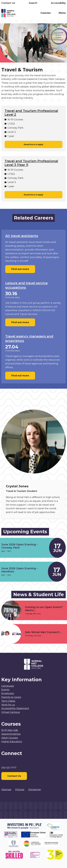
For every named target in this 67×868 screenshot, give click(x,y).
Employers (8, 693)
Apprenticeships (11, 734)
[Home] (17, 14)
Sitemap (6, 790)
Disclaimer (35, 790)
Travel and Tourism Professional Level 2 (31, 113)
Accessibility (58, 3)
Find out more (20, 269)
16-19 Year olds (10, 730)
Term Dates (8, 701)
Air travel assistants (22, 236)
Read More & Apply (33, 144)
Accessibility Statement (15, 708)
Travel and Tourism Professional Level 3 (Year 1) (31, 163)
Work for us (8, 705)
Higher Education (12, 742)
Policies (20, 790)
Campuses (8, 686)
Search (33, 3)
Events (5, 690)
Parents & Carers (11, 697)
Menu (62, 13)
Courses (46, 13)
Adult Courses (10, 738)
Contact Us (8, 3)
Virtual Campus (11, 712)
